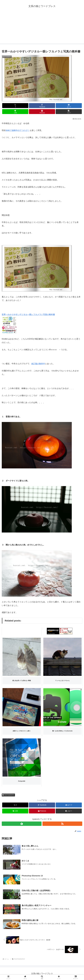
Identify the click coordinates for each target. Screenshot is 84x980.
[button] (69, 112)
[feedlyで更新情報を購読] (22, 824)
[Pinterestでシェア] (42, 112)
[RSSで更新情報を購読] (62, 824)
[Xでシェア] (15, 106)
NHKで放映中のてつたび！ (18, 130)
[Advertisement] (42, 28)
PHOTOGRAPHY (8, 795)
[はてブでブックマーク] (69, 106)
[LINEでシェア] (15, 112)
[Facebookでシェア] (42, 106)
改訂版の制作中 (38, 364)
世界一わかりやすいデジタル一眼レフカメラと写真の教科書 (28, 314)
